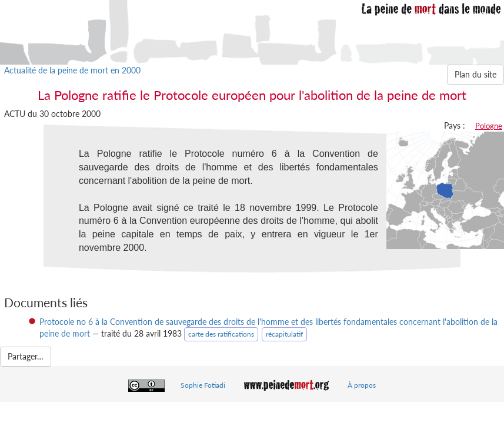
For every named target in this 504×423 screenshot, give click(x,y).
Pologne (489, 126)
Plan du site (475, 74)
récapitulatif (284, 334)
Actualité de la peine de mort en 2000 (72, 70)
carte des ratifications (221, 334)
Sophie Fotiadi (203, 385)
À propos (362, 385)
